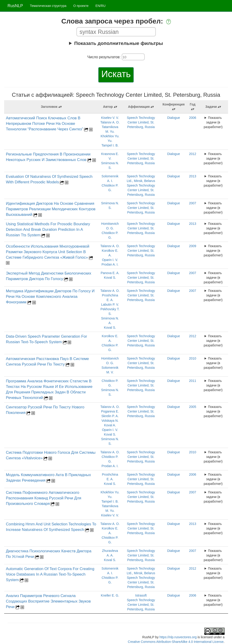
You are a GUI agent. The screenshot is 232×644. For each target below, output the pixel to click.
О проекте (81, 6)
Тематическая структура (48, 6)
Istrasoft (141, 595)
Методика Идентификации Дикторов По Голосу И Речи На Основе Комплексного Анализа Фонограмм (50, 297)
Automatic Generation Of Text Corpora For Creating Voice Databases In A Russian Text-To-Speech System (50, 574)
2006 (193, 118)
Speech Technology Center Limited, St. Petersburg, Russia (141, 122)
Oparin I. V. (110, 260)
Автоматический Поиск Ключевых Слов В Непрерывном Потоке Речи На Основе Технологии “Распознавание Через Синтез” (45, 124)
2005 (193, 407)
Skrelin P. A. (110, 416)
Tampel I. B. (110, 145)
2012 (193, 154)
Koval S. (110, 278)
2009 (193, 246)
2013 (193, 176)
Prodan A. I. (110, 264)
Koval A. (110, 425)
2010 (193, 358)
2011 (193, 381)
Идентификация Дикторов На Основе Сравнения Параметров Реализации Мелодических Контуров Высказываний (51, 209)
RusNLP (15, 6)
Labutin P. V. (110, 304)
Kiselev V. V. (110, 118)
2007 (193, 203)
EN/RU (101, 6)
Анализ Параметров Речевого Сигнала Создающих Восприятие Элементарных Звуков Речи (48, 601)
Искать (116, 74)
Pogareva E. (110, 411)
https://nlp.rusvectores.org (178, 637)
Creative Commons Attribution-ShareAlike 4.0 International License (176, 642)
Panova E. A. (110, 273)
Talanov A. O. (110, 122)
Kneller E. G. (110, 595)
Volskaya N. (110, 421)
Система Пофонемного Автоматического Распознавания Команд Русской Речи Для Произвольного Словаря (44, 498)
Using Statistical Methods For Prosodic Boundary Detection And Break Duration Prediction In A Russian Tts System (48, 230)
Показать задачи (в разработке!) (213, 122)
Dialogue (173, 118)
